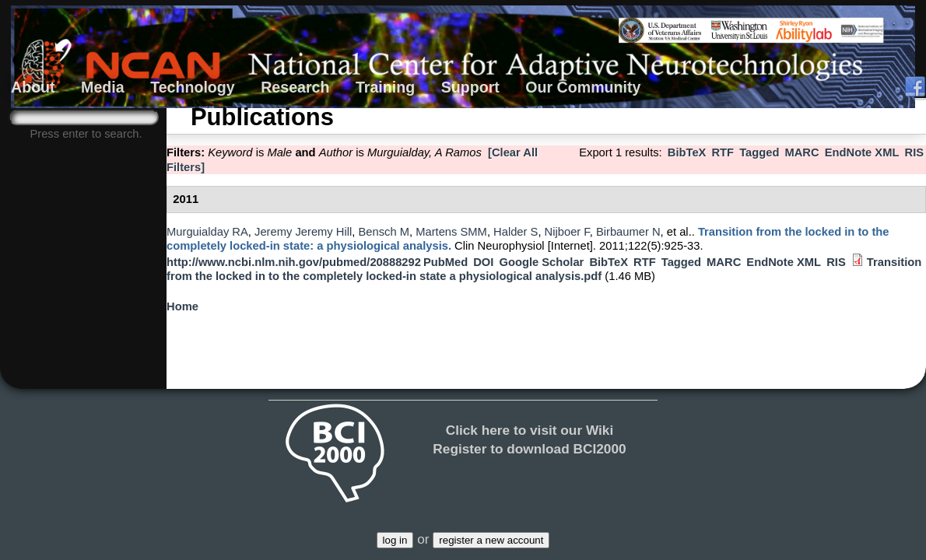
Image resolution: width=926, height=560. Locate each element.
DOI (483, 262)
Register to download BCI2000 (529, 449)
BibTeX (687, 152)
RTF (723, 152)
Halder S (516, 232)
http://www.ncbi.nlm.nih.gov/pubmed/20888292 (294, 262)
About (33, 87)
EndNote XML (862, 152)
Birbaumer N (628, 232)
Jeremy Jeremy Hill (303, 232)
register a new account (491, 540)
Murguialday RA (207, 232)
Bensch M (384, 232)
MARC (801, 152)
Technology (193, 87)
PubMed (445, 262)
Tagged (759, 152)
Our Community (583, 87)
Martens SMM (451, 232)
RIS (915, 152)
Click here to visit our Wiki (530, 430)
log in (395, 540)
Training (385, 87)
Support (470, 87)
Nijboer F (567, 232)
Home (182, 306)
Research (295, 87)
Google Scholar (541, 262)
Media (103, 87)
